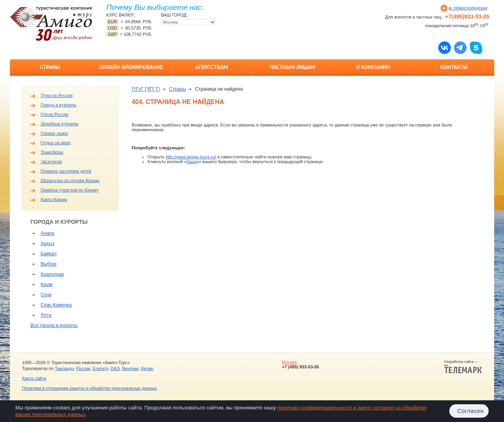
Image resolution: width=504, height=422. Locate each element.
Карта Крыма (54, 199)
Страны (50, 67)
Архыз (47, 244)
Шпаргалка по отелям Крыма (70, 180)
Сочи (46, 295)
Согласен (471, 411)
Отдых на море (56, 143)
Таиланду (64, 368)
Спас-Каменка (56, 305)
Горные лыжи (54, 133)
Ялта (46, 315)
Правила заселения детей (66, 171)
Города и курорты (58, 105)
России (83, 368)
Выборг (49, 264)
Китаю (147, 368)
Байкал (48, 254)
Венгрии (130, 368)
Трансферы (52, 152)
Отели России (55, 114)
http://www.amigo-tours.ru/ (191, 157)
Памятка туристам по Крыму (70, 190)
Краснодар (52, 274)
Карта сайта (34, 378)
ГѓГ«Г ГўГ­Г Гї (146, 89)
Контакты (454, 67)
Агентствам (211, 67)
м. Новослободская (468, 8)
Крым (47, 284)
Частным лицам (292, 67)
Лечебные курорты (59, 124)
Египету (101, 368)
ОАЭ (115, 368)
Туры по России (57, 95)
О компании (373, 67)
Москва (289, 362)
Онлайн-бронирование (131, 67)
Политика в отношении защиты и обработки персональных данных (89, 388)
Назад (193, 162)
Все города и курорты (54, 325)
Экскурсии (51, 162)
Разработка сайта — (463, 367)
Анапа (47, 233)
